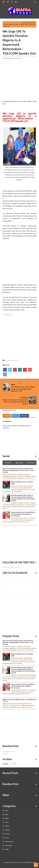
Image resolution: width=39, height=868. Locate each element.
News (7, 811)
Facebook (24, 416)
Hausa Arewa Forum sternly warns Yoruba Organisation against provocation (23, 514)
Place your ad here (9, 751)
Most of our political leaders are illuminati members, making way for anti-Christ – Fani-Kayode (18, 470)
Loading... (6, 754)
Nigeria (10, 22)
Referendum (18, 22)
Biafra (7, 814)
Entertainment (9, 842)
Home (5, 22)
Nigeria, (13, 58)
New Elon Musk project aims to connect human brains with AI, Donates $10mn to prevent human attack (23, 498)
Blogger (7, 416)
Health (7, 849)
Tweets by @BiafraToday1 (11, 567)
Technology (8, 845)
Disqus (15, 416)
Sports (7, 838)
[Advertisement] (19, 80)
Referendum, (19, 58)
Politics (7, 826)
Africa (7, 822)
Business (7, 834)
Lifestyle (7, 830)
